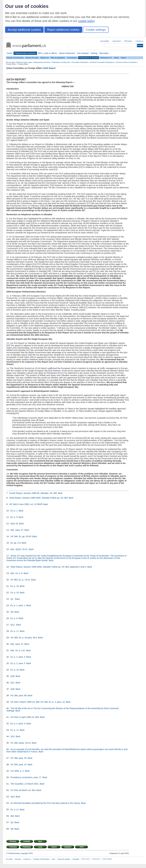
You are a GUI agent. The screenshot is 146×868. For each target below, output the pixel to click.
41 (86, 307)
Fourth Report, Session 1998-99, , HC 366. (33, 493)
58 (42, 458)
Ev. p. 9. (14, 517)
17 (26, 140)
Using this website (64, 859)
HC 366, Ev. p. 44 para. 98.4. (24, 638)
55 (85, 438)
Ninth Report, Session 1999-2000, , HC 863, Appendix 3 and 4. (49, 567)
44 (118, 330)
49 (32, 357)
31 (97, 233)
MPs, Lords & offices (48, 53)
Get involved (83, 53)
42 (59, 321)
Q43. (13, 797)
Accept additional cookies (24, 30)
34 (34, 264)
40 (112, 305)
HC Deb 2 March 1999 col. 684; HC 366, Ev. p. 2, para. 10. (38, 702)
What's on (45, 58)
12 (79, 102)
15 (94, 131)
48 (30, 355)
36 (49, 271)
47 (28, 350)
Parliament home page (24, 62)
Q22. (13, 736)
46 (15, 348)
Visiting (94, 53)
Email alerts (117, 41)
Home (10, 53)
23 (56, 169)
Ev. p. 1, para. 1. (18, 605)
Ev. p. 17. (15, 631)
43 (111, 326)
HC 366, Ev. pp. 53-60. (21, 536)
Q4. (12, 822)
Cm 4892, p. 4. (17, 771)
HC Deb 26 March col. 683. (23, 790)
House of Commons (15, 58)
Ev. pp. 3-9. (16, 543)
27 (89, 203)
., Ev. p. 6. (17, 573)
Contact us (139, 41)
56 (120, 445)
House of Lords (32, 58)
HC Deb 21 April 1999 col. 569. (25, 717)
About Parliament (67, 53)
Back (60, 493)
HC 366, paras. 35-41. (21, 743)
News (116, 58)
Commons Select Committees (126, 62)
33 (114, 253)
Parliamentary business (25, 53)
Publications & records (89, 58)
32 (70, 244)
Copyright (76, 859)
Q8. (12, 829)
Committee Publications (80, 62)
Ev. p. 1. (14, 511)
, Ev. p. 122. (18, 650)
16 (82, 136)
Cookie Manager (107, 859)
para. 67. (17, 644)
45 (8, 345)
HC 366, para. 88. (19, 695)
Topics (124, 58)
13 (49, 126)
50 (50, 371)
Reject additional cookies (63, 30)
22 (81, 167)
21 (99, 156)
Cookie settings (96, 30)
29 (32, 223)
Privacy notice (85, 859)
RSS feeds (128, 41)
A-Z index (9, 859)
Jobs (53, 859)
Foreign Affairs (11, 64)
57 (24, 454)
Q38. (13, 689)
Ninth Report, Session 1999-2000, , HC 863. (39, 498)
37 (95, 271)
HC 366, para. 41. (19, 764)
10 (87, 98)
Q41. (13, 683)
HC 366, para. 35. (19, 758)
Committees (72, 58)
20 (31, 151)
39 (29, 305)
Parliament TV (106, 58)
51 (60, 373)
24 (119, 181)
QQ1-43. (15, 524)
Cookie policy (96, 859)
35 (72, 267)
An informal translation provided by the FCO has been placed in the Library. (45, 803)
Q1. (12, 599)
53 (127, 400)
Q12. (13, 625)
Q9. (12, 612)
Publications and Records (61, 62)
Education (104, 53)
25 (52, 185)
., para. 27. (17, 530)
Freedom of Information (41, 859)
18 (100, 147)
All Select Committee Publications (102, 62)
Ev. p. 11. (15, 730)
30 (15, 226)
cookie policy (86, 21)
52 (80, 378)
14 (119, 129)
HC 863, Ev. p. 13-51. (21, 580)
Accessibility (105, 41)
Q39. (13, 676)
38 (77, 300)
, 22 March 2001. (25, 784)
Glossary (18, 859)
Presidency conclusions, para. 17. (26, 777)
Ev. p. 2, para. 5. (18, 657)
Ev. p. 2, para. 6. (18, 724)
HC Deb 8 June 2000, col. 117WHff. (26, 504)
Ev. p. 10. (15, 670)
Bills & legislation (58, 58)
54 (17, 413)
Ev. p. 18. (15, 586)
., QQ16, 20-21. (19, 549)
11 (60, 100)
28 (46, 206)
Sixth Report (49, 68)
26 (23, 190)
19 (22, 149)
